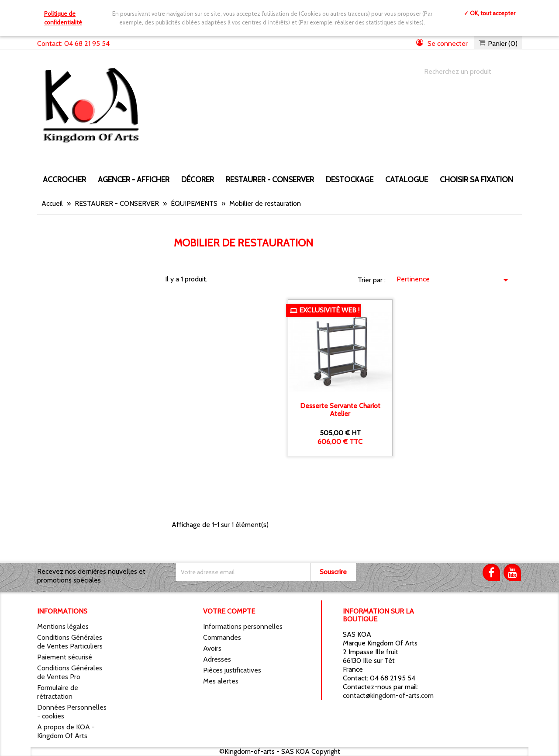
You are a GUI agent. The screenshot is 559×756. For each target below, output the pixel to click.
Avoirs (212, 648)
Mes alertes (221, 681)
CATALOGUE (407, 179)
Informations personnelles (243, 626)
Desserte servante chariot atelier (340, 410)
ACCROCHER (64, 179)
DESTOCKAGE (350, 179)
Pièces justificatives (232, 670)
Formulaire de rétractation (58, 692)
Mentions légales (63, 626)
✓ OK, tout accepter (490, 13)
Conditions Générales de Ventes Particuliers (70, 642)
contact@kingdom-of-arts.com (388, 695)
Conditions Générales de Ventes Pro (70, 672)
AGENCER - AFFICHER (134, 179)
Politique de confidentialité (63, 18)
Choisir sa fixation (476, 179)
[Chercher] (464, 72)
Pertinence (454, 280)
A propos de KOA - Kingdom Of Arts (66, 731)
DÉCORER (198, 179)
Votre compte (229, 611)
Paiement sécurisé (65, 657)
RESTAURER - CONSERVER (270, 179)
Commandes (222, 637)
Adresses (217, 659)
